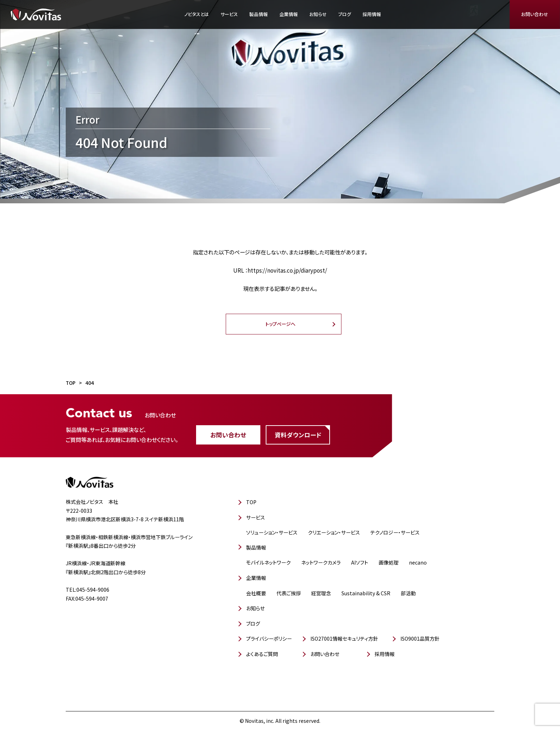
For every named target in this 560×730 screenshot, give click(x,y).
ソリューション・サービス (272, 532)
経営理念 (321, 593)
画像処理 (389, 562)
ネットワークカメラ (321, 562)
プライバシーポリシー (269, 639)
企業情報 (289, 14)
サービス (229, 14)
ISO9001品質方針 (420, 639)
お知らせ (318, 14)
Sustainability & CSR (366, 593)
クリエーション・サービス (334, 532)
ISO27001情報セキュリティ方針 (344, 639)
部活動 (408, 593)
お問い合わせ (535, 14)
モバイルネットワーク (268, 562)
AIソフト (360, 562)
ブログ (345, 14)
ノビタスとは (197, 14)
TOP (251, 502)
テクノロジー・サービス (395, 532)
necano (418, 562)
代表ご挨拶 (289, 593)
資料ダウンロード (298, 435)
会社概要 (256, 593)
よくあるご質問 (262, 654)
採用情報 (372, 14)
